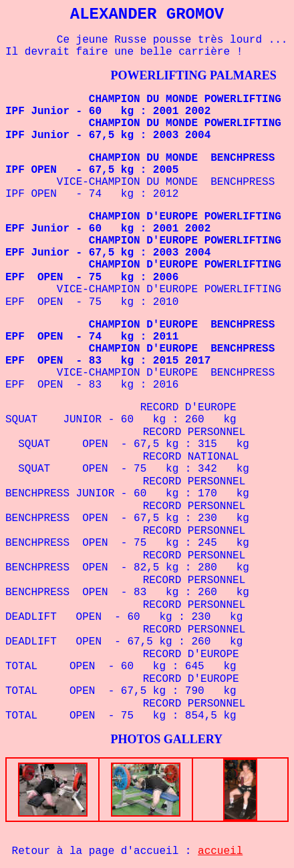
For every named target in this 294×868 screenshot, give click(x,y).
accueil (220, 851)
